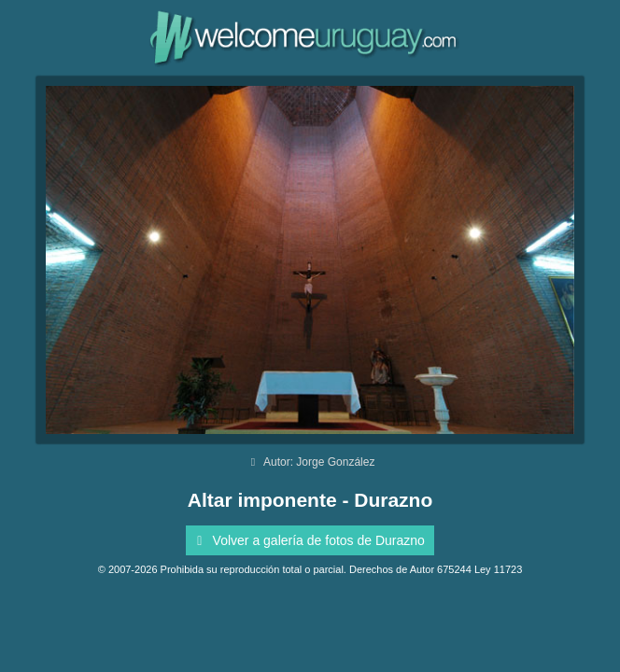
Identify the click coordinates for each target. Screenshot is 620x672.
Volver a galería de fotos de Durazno (308, 540)
